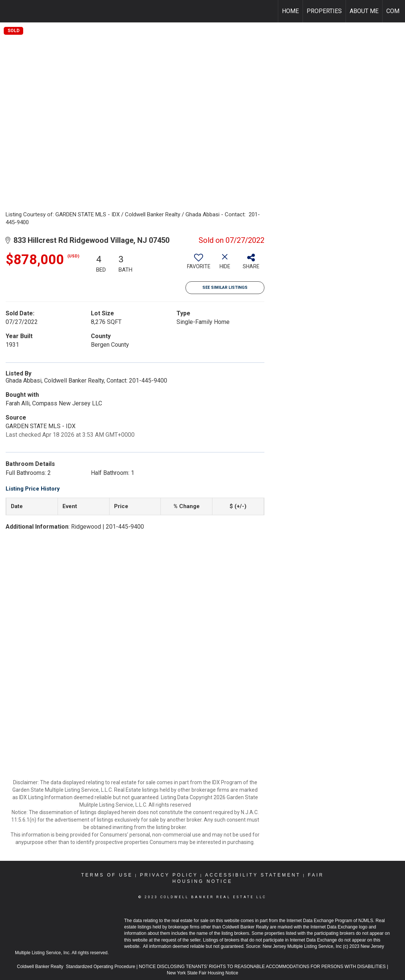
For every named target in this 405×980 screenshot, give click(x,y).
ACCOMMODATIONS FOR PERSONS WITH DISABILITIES (326, 967)
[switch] (199, 264)
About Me (364, 11)
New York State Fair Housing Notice (202, 973)
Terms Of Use (107, 875)
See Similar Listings (225, 287)
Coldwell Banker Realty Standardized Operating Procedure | (78, 967)
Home (290, 11)
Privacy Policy (169, 875)
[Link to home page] (10, 11)
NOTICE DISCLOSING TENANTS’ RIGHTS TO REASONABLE (202, 967)
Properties (324, 11)
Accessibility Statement (253, 875)
